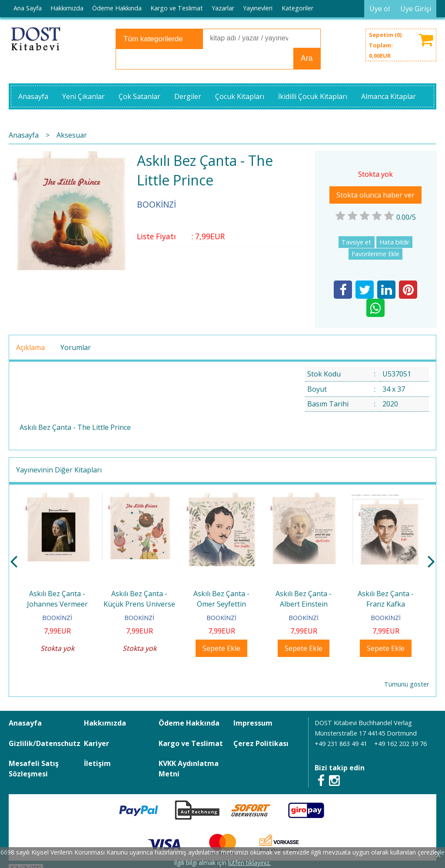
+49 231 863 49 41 (341, 744)
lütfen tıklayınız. (249, 863)
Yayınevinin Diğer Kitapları (59, 470)
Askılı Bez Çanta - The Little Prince (75, 427)
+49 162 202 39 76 (400, 744)
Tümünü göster (407, 684)
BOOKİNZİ (57, 618)
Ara (307, 58)
